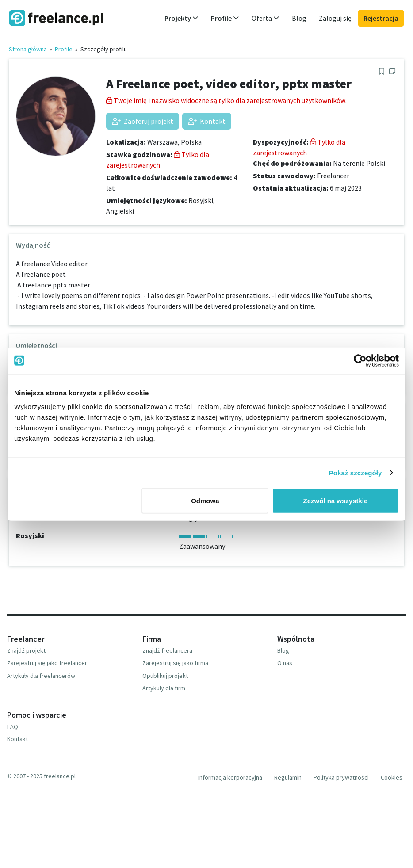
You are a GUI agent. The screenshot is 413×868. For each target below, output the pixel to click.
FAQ (13, 727)
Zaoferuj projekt (143, 121)
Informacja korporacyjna (230, 777)
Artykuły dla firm (164, 688)
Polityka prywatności (341, 777)
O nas (285, 663)
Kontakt (207, 121)
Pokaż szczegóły (356, 472)
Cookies (392, 777)
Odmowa (205, 501)
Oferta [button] (266, 18)
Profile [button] (225, 18)
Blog (299, 18)
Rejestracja (381, 18)
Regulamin (288, 777)
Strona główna (28, 49)
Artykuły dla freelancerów (41, 676)
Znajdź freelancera (167, 650)
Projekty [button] (182, 18)
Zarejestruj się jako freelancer (47, 663)
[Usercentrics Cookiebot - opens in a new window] (360, 360)
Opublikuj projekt (165, 676)
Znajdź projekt (26, 650)
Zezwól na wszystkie (336, 501)
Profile (64, 49)
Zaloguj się (335, 18)
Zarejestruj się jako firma (175, 663)
